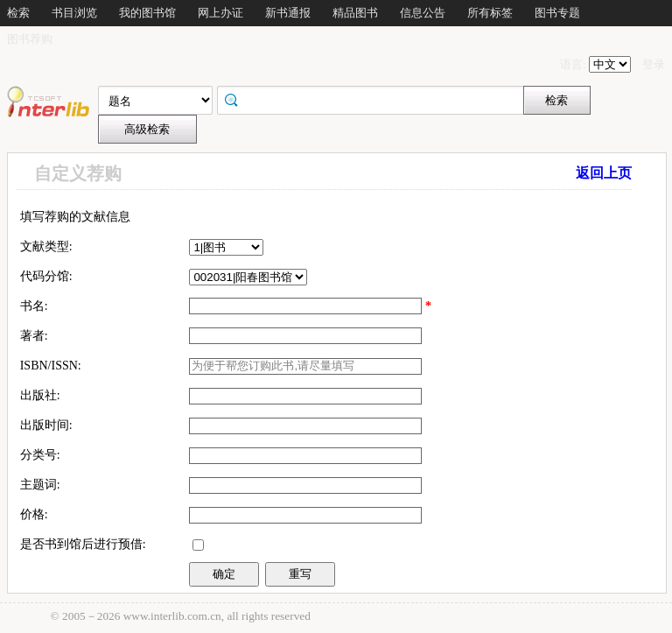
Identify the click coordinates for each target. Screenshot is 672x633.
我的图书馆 (147, 13)
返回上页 (604, 173)
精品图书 (355, 13)
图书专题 (557, 13)
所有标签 (490, 13)
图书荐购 (30, 39)
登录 (654, 64)
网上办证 (220, 13)
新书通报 (288, 13)
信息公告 (423, 13)
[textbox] (305, 396)
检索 (18, 13)
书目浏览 (74, 13)
